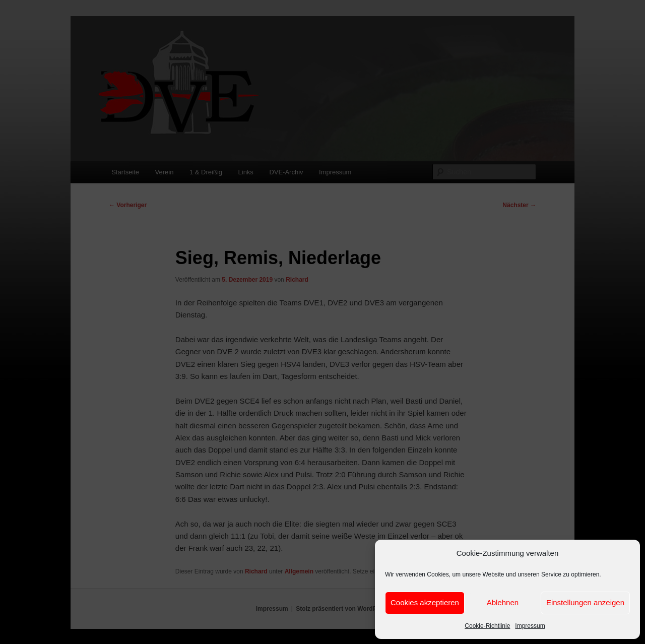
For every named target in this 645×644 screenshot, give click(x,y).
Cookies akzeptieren (425, 602)
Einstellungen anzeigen (585, 602)
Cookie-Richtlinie (487, 626)
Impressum (530, 626)
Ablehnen (503, 602)
